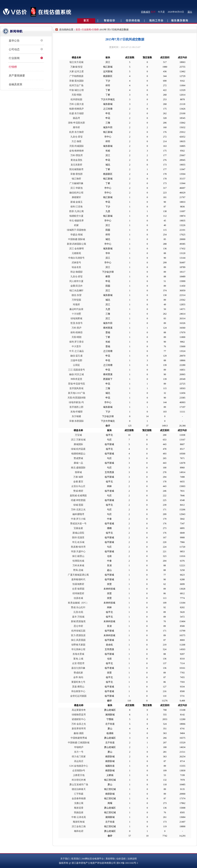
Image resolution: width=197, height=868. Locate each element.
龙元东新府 (76, 165)
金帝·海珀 (78, 677)
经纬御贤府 (78, 593)
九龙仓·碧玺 (76, 277)
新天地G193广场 (76, 393)
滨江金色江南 (79, 826)
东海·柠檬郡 (76, 412)
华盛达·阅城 (76, 235)
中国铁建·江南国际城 (79, 743)
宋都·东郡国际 (76, 421)
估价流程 (121, 859)
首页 (78, 30)
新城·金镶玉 (76, 202)
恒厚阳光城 (78, 561)
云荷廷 (76, 365)
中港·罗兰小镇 (78, 519)
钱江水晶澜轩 (76, 290)
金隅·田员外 (76, 286)
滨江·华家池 (76, 188)
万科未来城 (78, 565)
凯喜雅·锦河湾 (78, 547)
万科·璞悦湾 (76, 155)
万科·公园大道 (76, 104)
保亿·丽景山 (78, 556)
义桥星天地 (79, 775)
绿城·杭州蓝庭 (78, 449)
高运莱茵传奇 (79, 710)
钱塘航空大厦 (76, 216)
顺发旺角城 (79, 822)
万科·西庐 (76, 328)
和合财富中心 (78, 691)
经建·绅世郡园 (78, 500)
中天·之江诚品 (76, 351)
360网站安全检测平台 (93, 859)
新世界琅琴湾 (79, 729)
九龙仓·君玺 (76, 137)
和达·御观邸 (76, 272)
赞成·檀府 (78, 491)
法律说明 (132, 859)
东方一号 (79, 752)
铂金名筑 (76, 267)
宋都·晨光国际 (76, 81)
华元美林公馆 (78, 649)
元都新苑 (76, 253)
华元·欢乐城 (78, 542)
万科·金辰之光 (79, 724)
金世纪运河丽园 (78, 696)
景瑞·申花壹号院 (76, 384)
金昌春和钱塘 (79, 798)
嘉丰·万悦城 (78, 617)
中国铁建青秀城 (79, 738)
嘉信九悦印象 (78, 668)
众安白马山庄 (78, 486)
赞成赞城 (78, 458)
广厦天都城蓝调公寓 (78, 575)
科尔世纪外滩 (79, 780)
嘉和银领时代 (78, 579)
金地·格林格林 (76, 151)
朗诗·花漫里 (78, 537)
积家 (76, 225)
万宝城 (78, 435)
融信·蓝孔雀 (76, 356)
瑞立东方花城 (76, 62)
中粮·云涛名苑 (79, 817)
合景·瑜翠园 (78, 589)
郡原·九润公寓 (76, 211)
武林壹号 (76, 263)
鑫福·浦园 (79, 733)
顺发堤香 (79, 808)
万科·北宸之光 (78, 510)
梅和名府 (79, 831)
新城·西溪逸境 (78, 621)
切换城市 (146, 12)
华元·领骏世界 (76, 221)
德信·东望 (76, 295)
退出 (190, 12)
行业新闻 (14, 58)
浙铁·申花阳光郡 (76, 123)
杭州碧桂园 (76, 99)
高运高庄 (79, 761)
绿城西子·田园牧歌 (76, 230)
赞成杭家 (78, 673)
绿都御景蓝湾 (79, 715)
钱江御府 (76, 179)
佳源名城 (78, 598)
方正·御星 (76, 141)
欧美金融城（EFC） (78, 603)
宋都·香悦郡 (76, 174)
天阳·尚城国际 (76, 146)
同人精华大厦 (76, 281)
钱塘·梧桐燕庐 (76, 109)
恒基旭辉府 (78, 584)
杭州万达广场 (76, 85)
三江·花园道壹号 (76, 370)
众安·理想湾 (78, 663)
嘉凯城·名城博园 (78, 496)
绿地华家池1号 (76, 402)
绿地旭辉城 (76, 318)
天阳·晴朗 (76, 337)
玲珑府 (76, 304)
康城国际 (78, 444)
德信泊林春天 (79, 789)
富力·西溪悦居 (78, 635)
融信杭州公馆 (76, 193)
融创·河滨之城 (76, 374)
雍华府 (76, 127)
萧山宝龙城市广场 (79, 785)
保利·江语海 (76, 207)
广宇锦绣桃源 (76, 76)
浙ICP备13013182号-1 (127, 863)
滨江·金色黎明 (76, 249)
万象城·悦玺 (76, 67)
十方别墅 (76, 314)
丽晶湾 (76, 118)
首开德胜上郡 (76, 407)
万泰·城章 (78, 477)
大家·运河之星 (76, 71)
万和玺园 (76, 300)
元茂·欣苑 (78, 612)
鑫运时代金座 (76, 309)
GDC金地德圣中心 (79, 766)
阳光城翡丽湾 (76, 169)
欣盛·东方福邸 (76, 113)
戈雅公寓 (79, 803)
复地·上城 (78, 659)
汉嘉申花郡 (76, 360)
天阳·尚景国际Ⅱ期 (76, 398)
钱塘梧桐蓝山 (78, 454)
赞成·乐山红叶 (78, 607)
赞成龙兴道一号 (78, 524)
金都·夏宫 (78, 482)
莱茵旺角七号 (78, 682)
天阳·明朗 (76, 95)
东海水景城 (78, 654)
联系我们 (76, 859)
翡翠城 (78, 472)
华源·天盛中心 (78, 551)
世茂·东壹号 (76, 323)
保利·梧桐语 (76, 332)
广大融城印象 (76, 183)
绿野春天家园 (78, 645)
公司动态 (14, 49)
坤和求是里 (76, 379)
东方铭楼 (76, 416)
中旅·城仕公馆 (76, 90)
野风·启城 (78, 570)
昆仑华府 (78, 626)
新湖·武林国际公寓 (76, 244)
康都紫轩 (76, 197)
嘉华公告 (14, 41)
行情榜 (13, 67)
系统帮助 (110, 859)
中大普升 (76, 346)
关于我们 (65, 859)
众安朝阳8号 (79, 771)
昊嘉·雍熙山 (78, 687)
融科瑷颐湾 (78, 514)
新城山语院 (78, 533)
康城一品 (78, 463)
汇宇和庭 (79, 794)
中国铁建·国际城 (76, 239)
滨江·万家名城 (78, 440)
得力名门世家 (79, 757)
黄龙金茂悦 (76, 160)
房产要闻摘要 (17, 76)
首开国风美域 (76, 388)
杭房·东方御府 (76, 132)
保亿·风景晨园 (78, 640)
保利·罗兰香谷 (76, 342)
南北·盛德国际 (78, 468)
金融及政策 (16, 84)
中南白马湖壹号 (76, 258)
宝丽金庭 (78, 528)
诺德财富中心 (79, 719)
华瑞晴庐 (79, 747)
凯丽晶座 (79, 812)
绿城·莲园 (78, 505)
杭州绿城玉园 (78, 631)
